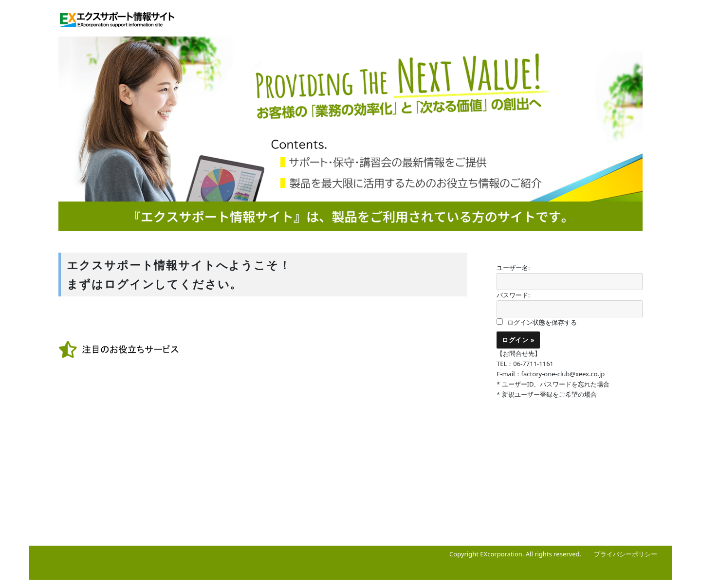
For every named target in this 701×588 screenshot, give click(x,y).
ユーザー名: (513, 268)
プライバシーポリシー (626, 554)
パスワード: (513, 295)
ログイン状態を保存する (542, 322)
